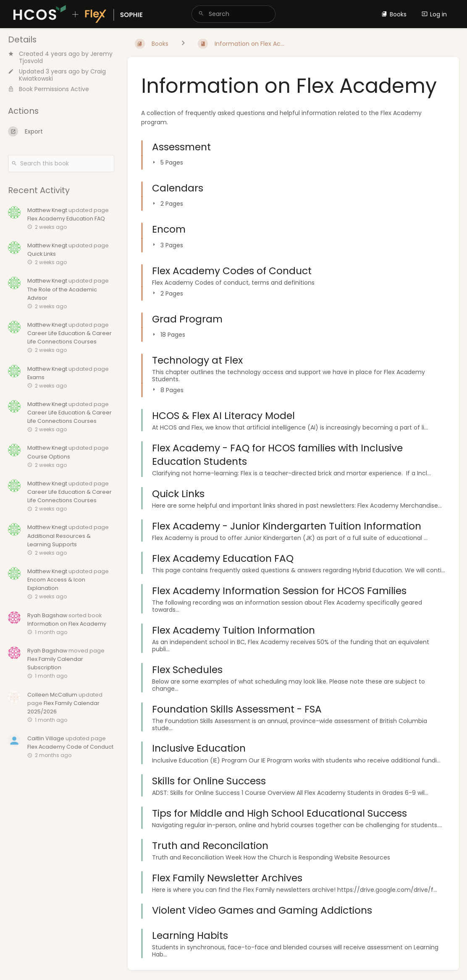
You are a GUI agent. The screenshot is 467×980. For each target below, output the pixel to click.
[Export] (61, 131)
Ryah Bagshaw (47, 615)
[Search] (201, 14)
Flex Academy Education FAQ (66, 219)
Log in (434, 14)
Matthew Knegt (47, 210)
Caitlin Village (46, 738)
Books (394, 14)
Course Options (49, 457)
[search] (233, 14)
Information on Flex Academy (67, 624)
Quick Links (42, 254)
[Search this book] (61, 164)
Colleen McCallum (52, 695)
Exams (36, 377)
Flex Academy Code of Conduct (70, 747)
